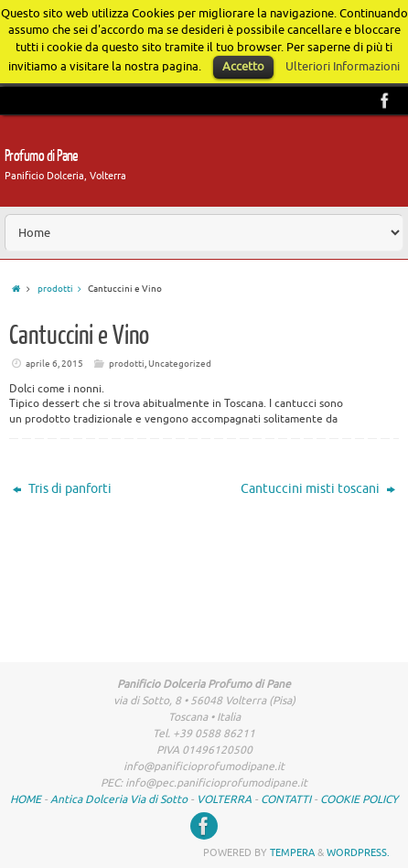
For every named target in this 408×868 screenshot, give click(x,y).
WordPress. (358, 852)
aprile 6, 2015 (54, 364)
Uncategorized (180, 364)
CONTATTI (286, 799)
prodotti (63, 289)
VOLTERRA (224, 799)
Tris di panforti (62, 489)
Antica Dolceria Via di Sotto (119, 799)
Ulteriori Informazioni (343, 66)
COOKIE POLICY (359, 799)
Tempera (292, 852)
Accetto (243, 66)
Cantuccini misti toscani (318, 489)
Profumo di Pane (42, 156)
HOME (26, 799)
